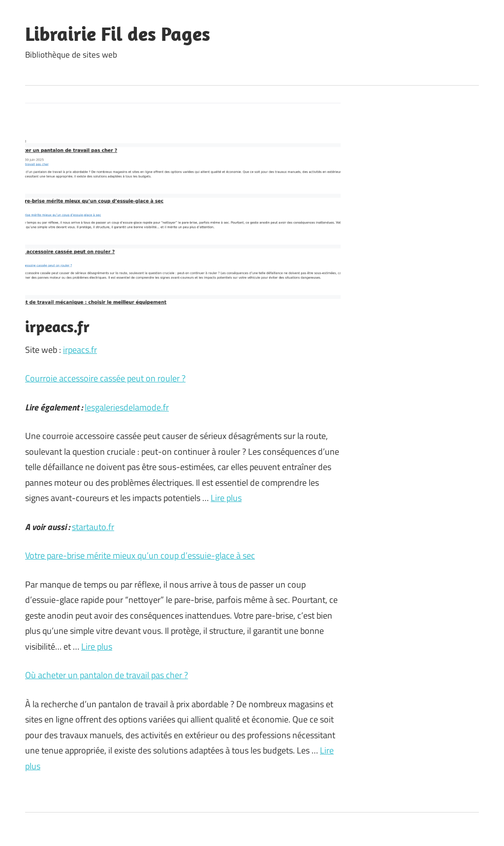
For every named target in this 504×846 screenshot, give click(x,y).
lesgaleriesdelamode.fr (127, 407)
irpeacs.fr (80, 350)
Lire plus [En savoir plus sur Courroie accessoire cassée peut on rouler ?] (226, 498)
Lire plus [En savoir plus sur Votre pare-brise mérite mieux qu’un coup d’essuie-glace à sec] (97, 646)
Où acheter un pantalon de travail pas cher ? (107, 675)
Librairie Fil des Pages (118, 33)
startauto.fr (93, 527)
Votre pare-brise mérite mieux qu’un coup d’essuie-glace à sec (140, 555)
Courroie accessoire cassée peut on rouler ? (105, 378)
